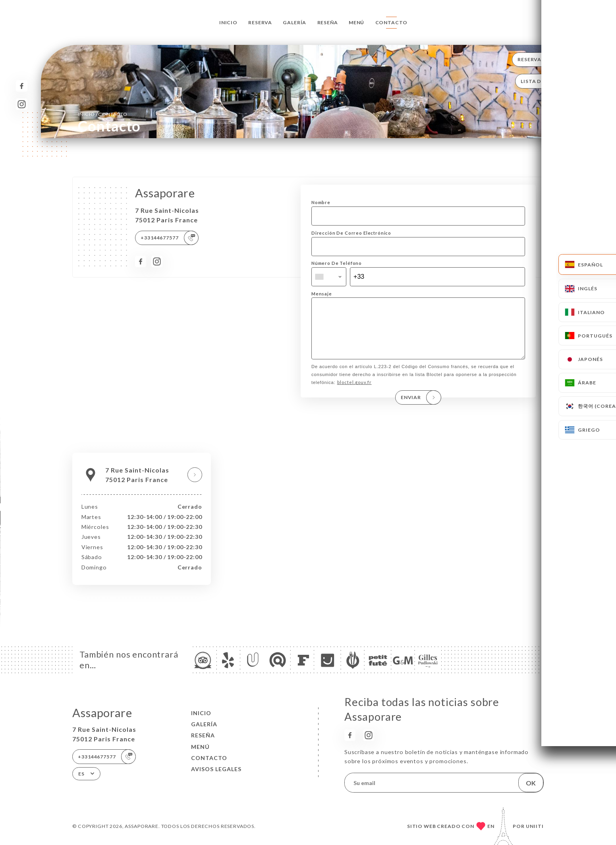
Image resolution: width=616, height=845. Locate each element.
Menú (356, 22)
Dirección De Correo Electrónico (351, 233)
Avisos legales (216, 769)
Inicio (228, 22)
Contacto (392, 22)
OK (531, 783)
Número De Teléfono (337, 263)
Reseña (328, 22)
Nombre (321, 202)
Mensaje (322, 294)
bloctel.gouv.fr (354, 393)
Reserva (260, 22)
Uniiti (535, 826)
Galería (294, 22)
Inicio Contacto (103, 114)
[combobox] (329, 277)
